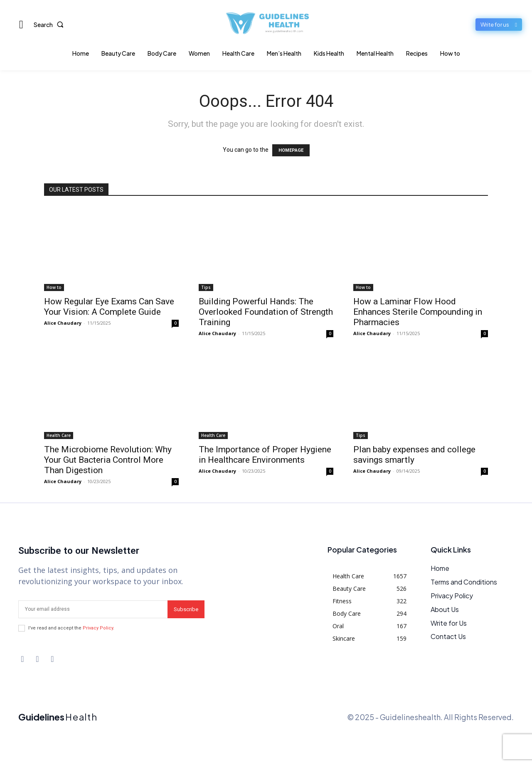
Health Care (59, 435)
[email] (93, 609)
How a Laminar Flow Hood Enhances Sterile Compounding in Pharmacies (418, 312)
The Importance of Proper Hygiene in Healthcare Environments (265, 455)
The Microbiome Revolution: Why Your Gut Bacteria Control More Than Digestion (108, 460)
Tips (206, 287)
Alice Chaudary (63, 323)
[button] (50, 25)
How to (54, 287)
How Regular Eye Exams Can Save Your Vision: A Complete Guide (109, 307)
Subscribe (186, 609)
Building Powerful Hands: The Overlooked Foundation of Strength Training (266, 312)
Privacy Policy (98, 628)
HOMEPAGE (291, 150)
